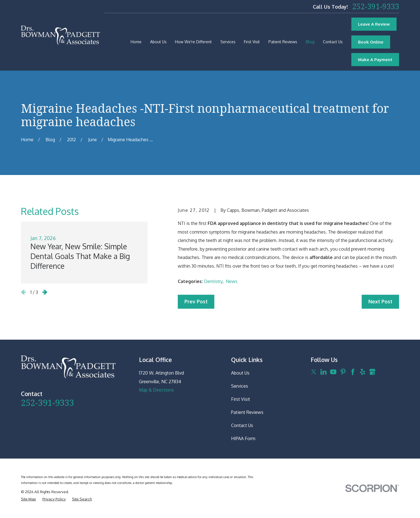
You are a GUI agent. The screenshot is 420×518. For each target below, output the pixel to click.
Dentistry (213, 281)
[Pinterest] (343, 372)
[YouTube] (333, 372)
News (232, 281)
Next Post (380, 301)
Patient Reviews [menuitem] (283, 42)
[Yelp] (363, 372)
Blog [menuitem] (310, 42)
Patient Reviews (247, 412)
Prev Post (196, 301)
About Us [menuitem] (158, 42)
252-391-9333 (376, 6)
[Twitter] (314, 372)
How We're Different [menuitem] (193, 42)
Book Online (371, 42)
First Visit (241, 399)
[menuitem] (28, 499)
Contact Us (242, 425)
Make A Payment (375, 60)
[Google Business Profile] (372, 372)
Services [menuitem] (228, 42)
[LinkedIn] (323, 372)
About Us (240, 373)
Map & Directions (156, 390)
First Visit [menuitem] (252, 42)
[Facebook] (353, 372)
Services (240, 386)
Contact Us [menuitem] (333, 42)
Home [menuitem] (136, 42)
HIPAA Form (243, 438)
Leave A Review (374, 24)
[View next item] (45, 292)
